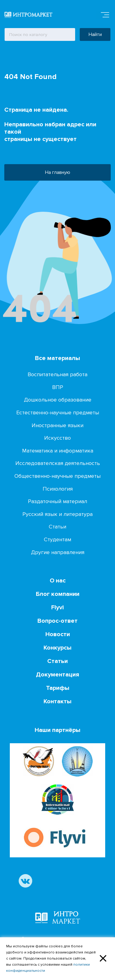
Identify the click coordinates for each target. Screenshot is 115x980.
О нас (58, 581)
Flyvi (57, 607)
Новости (58, 634)
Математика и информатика (58, 451)
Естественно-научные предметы (58, 413)
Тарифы (58, 688)
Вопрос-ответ (57, 621)
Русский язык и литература (57, 514)
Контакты (57, 701)
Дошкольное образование (58, 400)
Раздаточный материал (57, 501)
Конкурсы (57, 648)
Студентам (57, 539)
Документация (57, 675)
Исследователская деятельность (58, 463)
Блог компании (58, 594)
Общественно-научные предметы (57, 476)
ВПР (58, 387)
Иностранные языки (57, 425)
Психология (58, 489)
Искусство (57, 438)
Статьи (57, 527)
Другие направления (58, 552)
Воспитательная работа (57, 374)
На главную (58, 172)
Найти (95, 34)
